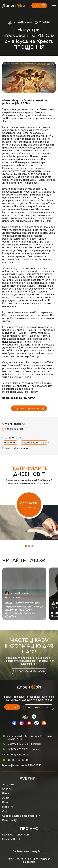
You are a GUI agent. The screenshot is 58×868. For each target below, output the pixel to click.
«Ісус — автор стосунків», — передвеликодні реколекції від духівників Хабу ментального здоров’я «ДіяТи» (24, 609)
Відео (6, 802)
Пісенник (8, 807)
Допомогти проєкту (29, 505)
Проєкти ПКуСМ (12, 839)
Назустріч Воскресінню (16, 448)
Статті (6, 789)
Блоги (6, 793)
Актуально (9, 785)
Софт (5, 811)
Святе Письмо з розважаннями (21, 816)
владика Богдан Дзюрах (34, 443)
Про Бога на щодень (14, 429)
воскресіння (10, 443)
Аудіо (6, 798)
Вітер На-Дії (10, 820)
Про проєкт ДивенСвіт (16, 835)
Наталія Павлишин (22, 22)
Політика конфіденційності (29, 851)
